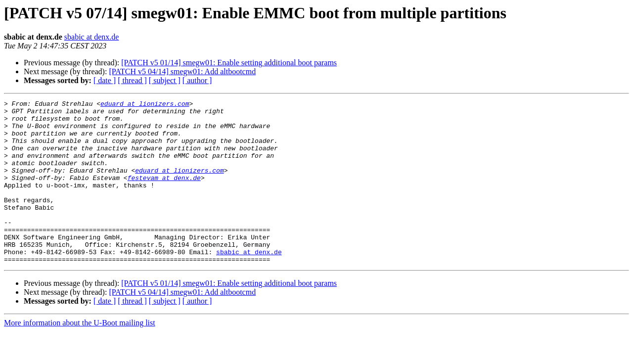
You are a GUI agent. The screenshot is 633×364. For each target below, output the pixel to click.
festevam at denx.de (164, 194)
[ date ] (105, 80)
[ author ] (197, 80)
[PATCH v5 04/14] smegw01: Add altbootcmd (182, 71)
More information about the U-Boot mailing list (80, 355)
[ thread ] (132, 80)
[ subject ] (165, 80)
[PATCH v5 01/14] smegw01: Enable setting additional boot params (229, 63)
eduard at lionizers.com (145, 105)
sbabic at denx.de (92, 37)
